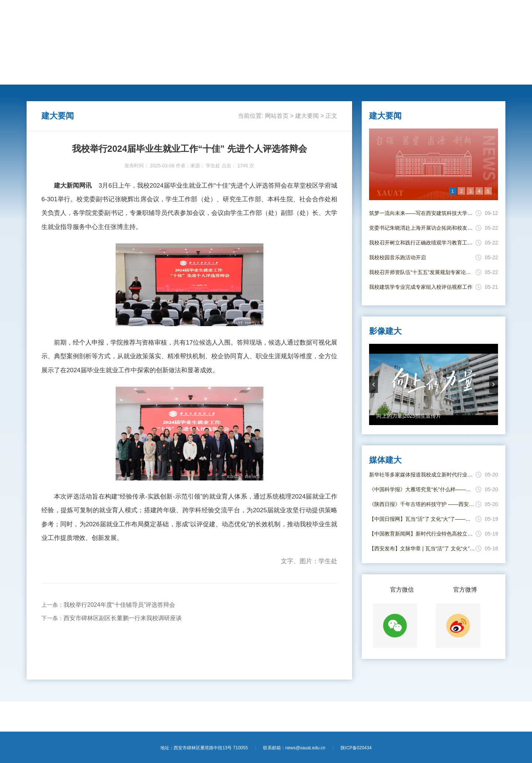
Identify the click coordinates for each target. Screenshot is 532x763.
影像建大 (388, 76)
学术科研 (168, 76)
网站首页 (42, 76)
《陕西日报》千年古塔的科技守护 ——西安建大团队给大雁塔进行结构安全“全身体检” (422, 504)
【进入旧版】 (490, 14)
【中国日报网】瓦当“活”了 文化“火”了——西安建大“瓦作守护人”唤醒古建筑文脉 (422, 519)
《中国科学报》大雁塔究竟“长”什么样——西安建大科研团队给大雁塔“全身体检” (422, 489)
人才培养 (136, 76)
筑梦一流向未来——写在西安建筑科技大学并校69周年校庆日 (422, 213)
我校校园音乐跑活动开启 (398, 257)
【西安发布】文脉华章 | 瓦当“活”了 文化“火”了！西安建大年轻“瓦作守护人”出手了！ (422, 548)
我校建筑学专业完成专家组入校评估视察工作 (421, 287)
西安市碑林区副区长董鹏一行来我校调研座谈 (123, 618)
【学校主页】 (457, 14)
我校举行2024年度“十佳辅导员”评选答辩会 (119, 605)
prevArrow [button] (374, 384)
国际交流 (199, 76)
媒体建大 (325, 76)
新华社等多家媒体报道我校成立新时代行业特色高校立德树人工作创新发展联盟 (422, 475)
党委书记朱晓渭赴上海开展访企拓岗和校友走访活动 (422, 228)
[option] (434, 164)
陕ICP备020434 (356, 748)
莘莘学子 (231, 76)
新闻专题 (293, 76)
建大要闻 (74, 76)
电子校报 (356, 76)
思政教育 (262, 76)
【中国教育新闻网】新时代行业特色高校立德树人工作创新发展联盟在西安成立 (422, 534)
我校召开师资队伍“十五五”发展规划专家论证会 (422, 272)
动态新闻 (105, 76)
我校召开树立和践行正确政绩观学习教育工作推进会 (422, 243)
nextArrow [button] (494, 384)
